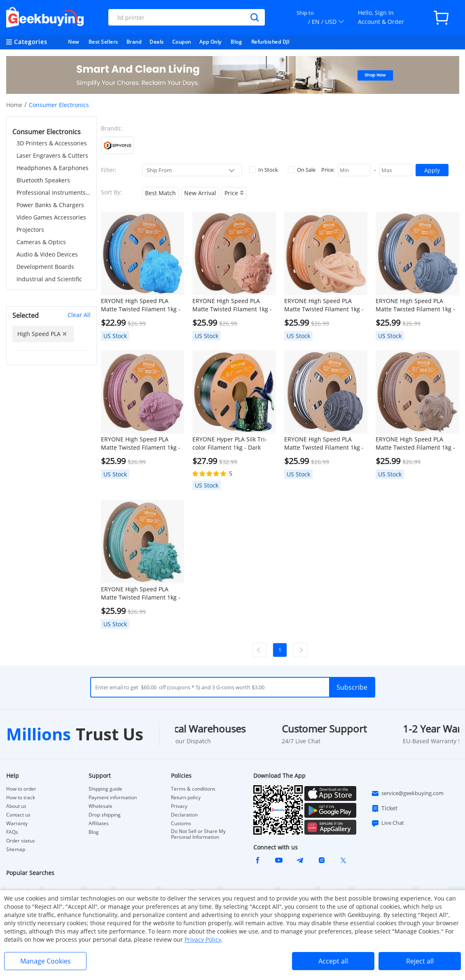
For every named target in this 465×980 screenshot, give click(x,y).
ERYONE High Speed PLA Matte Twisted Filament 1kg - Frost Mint (141, 593)
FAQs (12, 832)
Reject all (420, 961)
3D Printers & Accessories (52, 143)
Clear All (79, 315)
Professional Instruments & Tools (54, 192)
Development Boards (45, 267)
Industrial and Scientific (49, 279)
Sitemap (16, 849)
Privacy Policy (203, 939)
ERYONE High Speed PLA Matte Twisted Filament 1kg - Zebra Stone (324, 443)
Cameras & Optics (41, 242)
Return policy (186, 798)
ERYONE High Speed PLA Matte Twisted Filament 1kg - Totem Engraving (415, 443)
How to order (21, 789)
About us (16, 806)
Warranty (17, 824)
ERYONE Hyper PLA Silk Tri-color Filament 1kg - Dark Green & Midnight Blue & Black (230, 443)
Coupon (182, 42)
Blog (236, 42)
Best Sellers (103, 42)
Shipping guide (105, 789)
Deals (157, 42)
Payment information (113, 798)
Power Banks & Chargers (50, 205)
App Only (210, 42)
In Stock (264, 170)
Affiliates (99, 824)
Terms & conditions (193, 789)
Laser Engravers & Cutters (52, 155)
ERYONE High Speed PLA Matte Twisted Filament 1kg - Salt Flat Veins (415, 305)
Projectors (30, 230)
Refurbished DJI (270, 42)
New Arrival (200, 193)
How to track (21, 798)
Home (14, 105)
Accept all (333, 961)
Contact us (18, 815)
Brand (134, 42)
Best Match (160, 193)
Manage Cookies (46, 961)
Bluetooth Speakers (43, 180)
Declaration (184, 815)
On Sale (302, 170)
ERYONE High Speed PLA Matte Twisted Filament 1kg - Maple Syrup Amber (324, 305)
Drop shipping (105, 815)
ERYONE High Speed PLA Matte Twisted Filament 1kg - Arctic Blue (141, 305)
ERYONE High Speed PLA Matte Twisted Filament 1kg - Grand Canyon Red (141, 443)
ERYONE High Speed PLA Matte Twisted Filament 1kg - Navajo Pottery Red (232, 305)
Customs (181, 824)
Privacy (179, 806)
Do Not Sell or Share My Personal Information (198, 834)
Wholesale (100, 806)
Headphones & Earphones (53, 168)
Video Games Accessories (51, 217)
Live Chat (388, 823)
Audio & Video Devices (47, 254)
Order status (21, 841)
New (74, 42)
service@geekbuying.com (407, 793)
